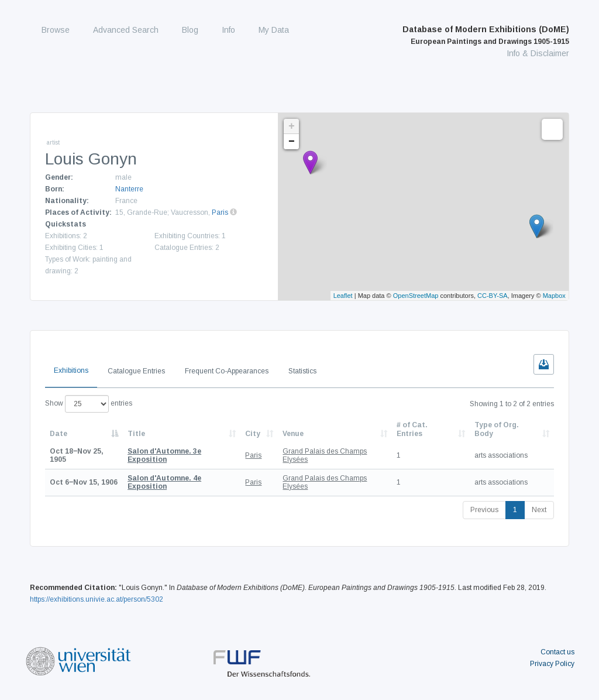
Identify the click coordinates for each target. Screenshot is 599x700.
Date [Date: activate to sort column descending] (58, 434)
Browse (56, 30)
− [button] (292, 142)
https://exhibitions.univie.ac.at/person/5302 (97, 599)
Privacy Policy (552, 664)
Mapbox (554, 296)
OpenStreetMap (416, 296)
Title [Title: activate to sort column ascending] (136, 434)
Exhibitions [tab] (71, 370)
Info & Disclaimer (538, 53)
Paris (220, 212)
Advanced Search (126, 30)
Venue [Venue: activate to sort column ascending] (293, 434)
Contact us (557, 652)
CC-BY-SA (493, 296)
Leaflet (343, 296)
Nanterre (129, 189)
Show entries (89, 404)
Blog (190, 30)
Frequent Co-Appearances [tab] (227, 371)
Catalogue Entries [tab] (136, 371)
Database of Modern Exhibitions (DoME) (486, 35)
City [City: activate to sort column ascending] (253, 434)
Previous (484, 510)
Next (539, 510)
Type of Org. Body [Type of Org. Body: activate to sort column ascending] (497, 429)
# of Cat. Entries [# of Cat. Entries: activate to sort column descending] (412, 429)
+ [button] (292, 126)
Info (228, 30)
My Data (274, 30)
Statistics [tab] (302, 371)
